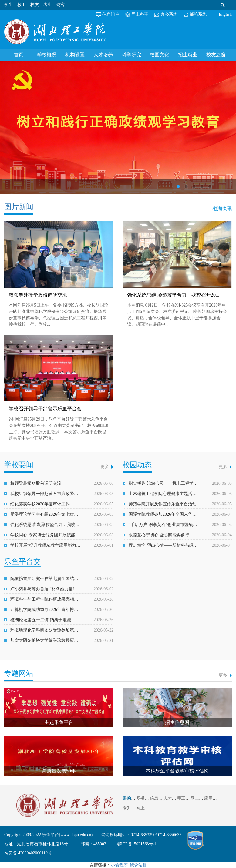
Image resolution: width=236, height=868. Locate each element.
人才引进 (172, 798)
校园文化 (160, 55)
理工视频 (185, 798)
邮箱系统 (198, 14)
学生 (8, 5)
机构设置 (75, 55)
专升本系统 (133, 808)
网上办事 (140, 14)
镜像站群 (138, 865)
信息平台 (158, 798)
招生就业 (188, 55)
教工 (22, 5)
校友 (35, 5)
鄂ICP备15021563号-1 (137, 844)
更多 (105, 467)
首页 (19, 55)
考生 (48, 5)
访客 (61, 5)
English (225, 14)
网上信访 (145, 808)
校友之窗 (216, 55)
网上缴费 (199, 798)
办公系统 (169, 14)
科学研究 (131, 55)
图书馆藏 (145, 798)
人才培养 (103, 55)
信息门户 (111, 14)
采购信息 (131, 798)
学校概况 (47, 55)
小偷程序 (119, 865)
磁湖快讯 (222, 209)
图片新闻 (19, 207)
